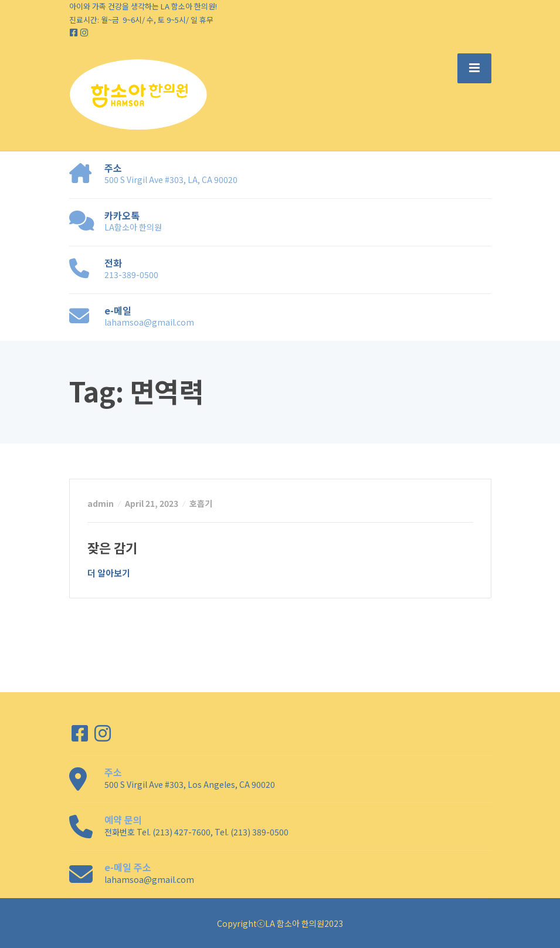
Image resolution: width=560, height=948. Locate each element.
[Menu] (474, 68)
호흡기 (201, 503)
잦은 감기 (112, 547)
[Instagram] (84, 33)
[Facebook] (74, 33)
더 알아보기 (109, 573)
